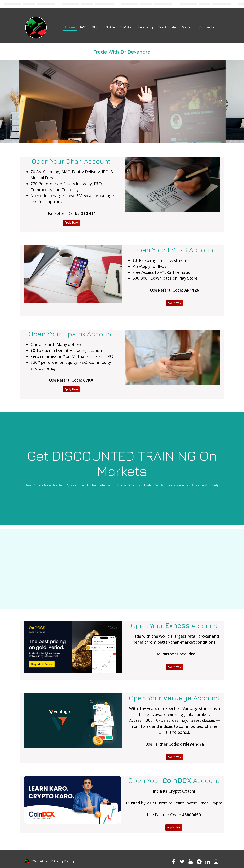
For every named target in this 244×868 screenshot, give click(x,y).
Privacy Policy (62, 861)
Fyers (121, 485)
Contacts (207, 27)
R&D (83, 27)
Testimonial (167, 27)
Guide (110, 27)
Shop (96, 27)
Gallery (188, 27)
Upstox (148, 485)
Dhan (132, 485)
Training (127, 27)
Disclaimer (40, 861)
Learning (146, 27)
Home (70, 27)
